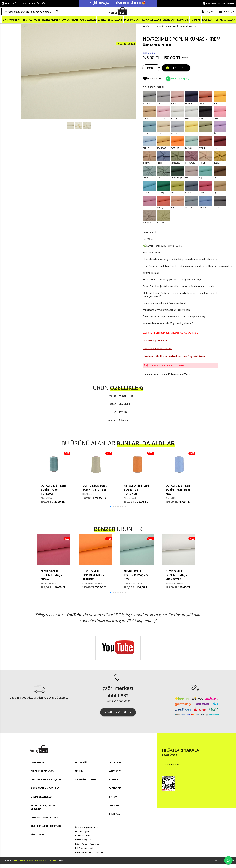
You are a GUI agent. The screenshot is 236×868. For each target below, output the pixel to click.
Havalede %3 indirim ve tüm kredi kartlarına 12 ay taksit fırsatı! (174, 357)
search (57, 12)
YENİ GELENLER (88, 20)
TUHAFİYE (195, 20)
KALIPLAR (207, 20)
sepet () (226, 12)
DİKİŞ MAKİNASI (132, 20)
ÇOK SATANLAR (70, 20)
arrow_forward (215, 765)
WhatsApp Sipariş (180, 79)
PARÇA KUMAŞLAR (152, 20)
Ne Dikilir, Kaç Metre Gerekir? (158, 349)
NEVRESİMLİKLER (51, 20)
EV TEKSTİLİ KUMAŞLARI (110, 20)
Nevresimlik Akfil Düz (187, 27)
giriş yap (208, 12)
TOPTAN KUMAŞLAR (224, 20)
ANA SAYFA (148, 27)
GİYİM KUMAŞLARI (12, 20)
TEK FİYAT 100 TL (32, 20)
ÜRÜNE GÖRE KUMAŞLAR (176, 20)
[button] (111, 507)
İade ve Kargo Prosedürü (156, 341)
